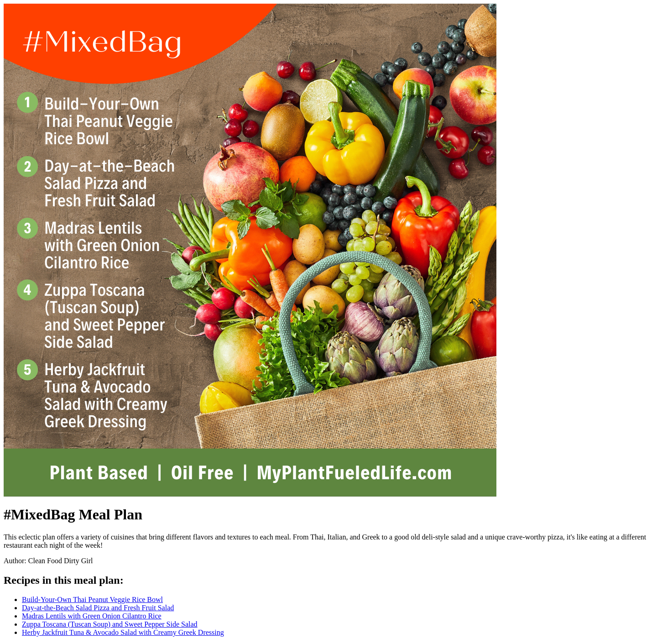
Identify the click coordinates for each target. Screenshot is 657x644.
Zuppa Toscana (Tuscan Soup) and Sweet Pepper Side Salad (110, 624)
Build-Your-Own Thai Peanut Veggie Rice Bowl (92, 599)
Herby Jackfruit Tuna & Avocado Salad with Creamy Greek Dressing (123, 632)
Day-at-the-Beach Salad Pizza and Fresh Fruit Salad (98, 608)
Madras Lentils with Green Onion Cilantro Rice (92, 616)
